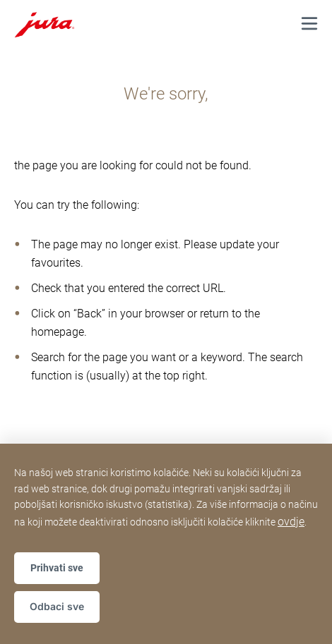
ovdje (291, 522)
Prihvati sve (57, 568)
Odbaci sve (57, 606)
